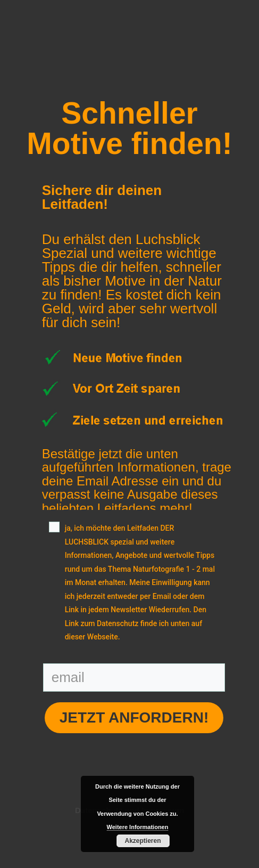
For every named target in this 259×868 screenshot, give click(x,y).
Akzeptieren (143, 841)
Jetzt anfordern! (134, 717)
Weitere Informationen (138, 827)
